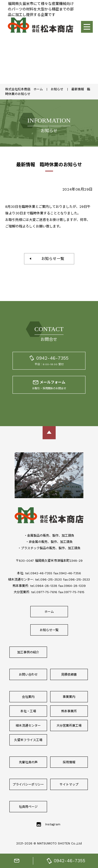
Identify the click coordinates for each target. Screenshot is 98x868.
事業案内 (69, 697)
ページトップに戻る (49, 433)
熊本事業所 (69, 711)
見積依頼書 (69, 675)
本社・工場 (28, 711)
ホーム (49, 612)
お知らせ (57, 89)
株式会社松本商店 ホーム (24, 89)
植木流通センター (28, 726)
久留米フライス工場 (28, 740)
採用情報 (69, 762)
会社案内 (28, 697)
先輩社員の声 (28, 762)
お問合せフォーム (17, 861)
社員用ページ (28, 807)
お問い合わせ (28, 675)
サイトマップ (69, 784)
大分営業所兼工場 (69, 726)
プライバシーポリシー (28, 784)
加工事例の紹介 (28, 652)
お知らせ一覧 (51, 259)
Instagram (53, 824)
